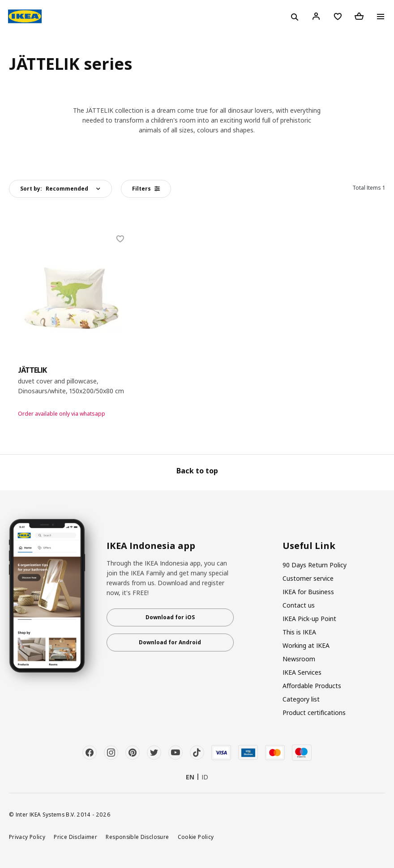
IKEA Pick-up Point (309, 619)
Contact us (299, 605)
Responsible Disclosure (137, 837)
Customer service (308, 578)
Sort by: (54, 189)
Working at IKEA (306, 645)
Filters (146, 189)
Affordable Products (312, 686)
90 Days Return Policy (315, 565)
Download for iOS (170, 617)
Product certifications (314, 713)
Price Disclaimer (75, 837)
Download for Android (170, 642)
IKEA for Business (308, 592)
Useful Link (309, 546)
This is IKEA (299, 632)
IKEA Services (302, 672)
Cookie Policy (196, 837)
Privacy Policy (27, 837)
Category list (301, 699)
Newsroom (299, 659)
